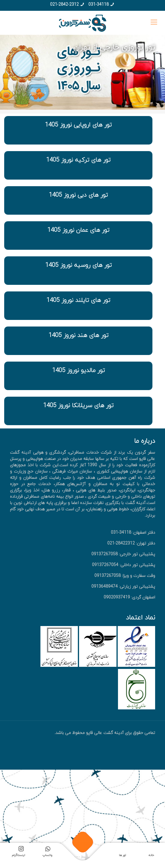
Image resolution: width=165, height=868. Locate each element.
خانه (151, 855)
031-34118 (99, 5)
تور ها (122, 855)
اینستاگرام (19, 852)
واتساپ (47, 852)
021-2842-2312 (64, 5)
